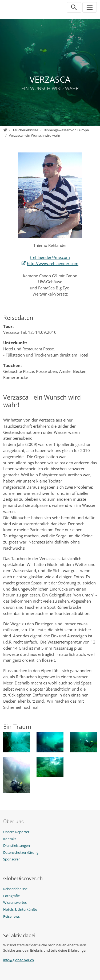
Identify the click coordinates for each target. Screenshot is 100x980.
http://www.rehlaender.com (53, 263)
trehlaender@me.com (50, 257)
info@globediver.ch (19, 960)
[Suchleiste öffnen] (74, 7)
